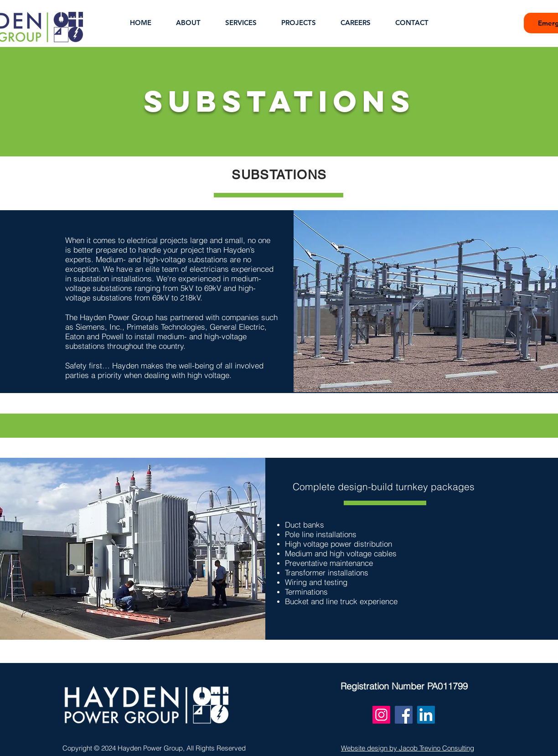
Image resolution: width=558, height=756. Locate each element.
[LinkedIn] (426, 715)
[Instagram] (381, 715)
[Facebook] (404, 715)
